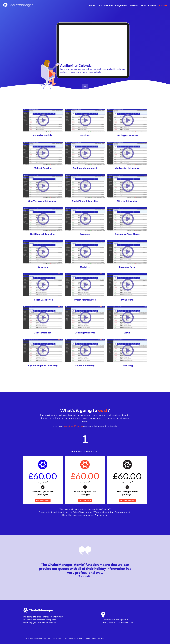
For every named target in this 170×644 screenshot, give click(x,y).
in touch (98, 426)
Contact (152, 6)
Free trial (134, 6)
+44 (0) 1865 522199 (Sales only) (118, 623)
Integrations (121, 6)
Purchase (163, 6)
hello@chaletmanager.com (116, 620)
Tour (100, 6)
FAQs (143, 6)
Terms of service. (97, 638)
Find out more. (102, 515)
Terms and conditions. (82, 638)
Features (109, 6)
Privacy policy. (68, 638)
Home (92, 6)
